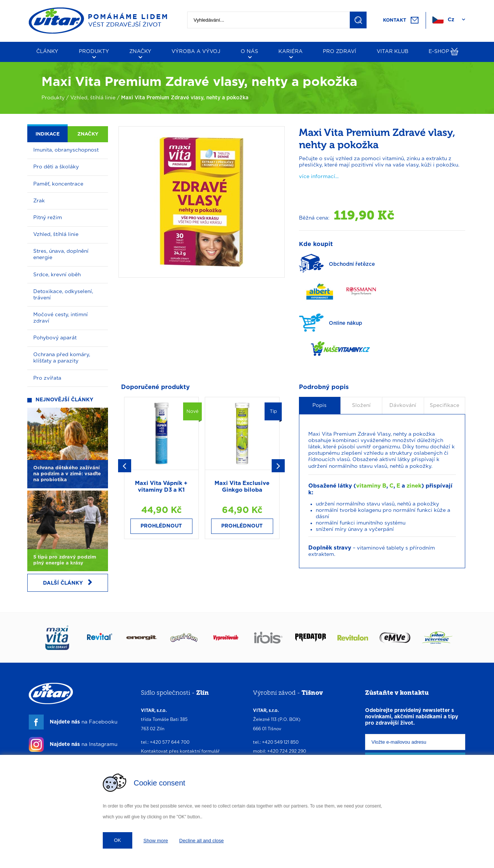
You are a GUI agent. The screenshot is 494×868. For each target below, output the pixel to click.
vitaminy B (371, 486)
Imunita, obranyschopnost (66, 150)
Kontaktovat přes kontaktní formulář (180, 751)
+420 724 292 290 (287, 751)
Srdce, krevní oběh (57, 275)
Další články (67, 583)
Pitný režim (48, 218)
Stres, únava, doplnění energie (61, 254)
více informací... (319, 177)
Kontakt (395, 20)
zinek (414, 486)
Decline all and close (202, 841)
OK (118, 840)
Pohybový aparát (55, 338)
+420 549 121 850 (280, 742)
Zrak (39, 201)
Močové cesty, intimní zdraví (61, 318)
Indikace (48, 134)
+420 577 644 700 (170, 742)
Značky (88, 134)
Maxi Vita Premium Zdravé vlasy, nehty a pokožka (185, 98)
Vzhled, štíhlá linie (93, 98)
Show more (156, 841)
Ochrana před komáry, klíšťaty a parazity (62, 358)
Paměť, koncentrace (58, 184)
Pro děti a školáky (56, 167)
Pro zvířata (47, 378)
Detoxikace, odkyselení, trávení (63, 295)
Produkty (53, 98)
